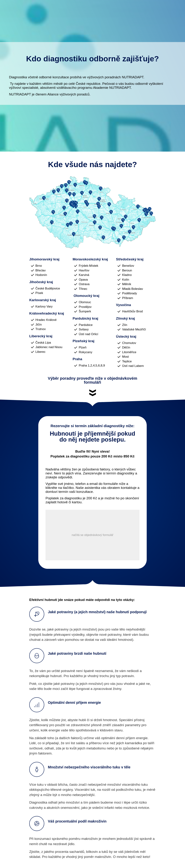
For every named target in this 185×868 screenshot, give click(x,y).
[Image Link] (92, 212)
